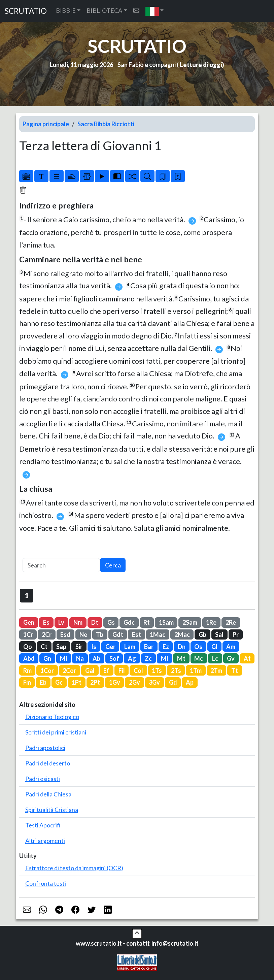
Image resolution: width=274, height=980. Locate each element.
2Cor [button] (69, 671)
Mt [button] (181, 658)
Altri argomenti (45, 841)
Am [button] (231, 647)
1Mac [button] (158, 634)
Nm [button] (78, 622)
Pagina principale (46, 124)
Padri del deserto (48, 763)
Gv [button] (231, 658)
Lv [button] (61, 622)
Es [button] (46, 622)
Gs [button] (111, 622)
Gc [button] (59, 682)
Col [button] (138, 671)
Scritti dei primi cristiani (56, 732)
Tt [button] (235, 671)
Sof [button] (114, 658)
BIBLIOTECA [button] (104, 10)
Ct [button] (44, 647)
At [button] (247, 658)
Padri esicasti (43, 779)
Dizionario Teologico (52, 717)
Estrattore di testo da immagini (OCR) (74, 868)
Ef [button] (106, 671)
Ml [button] (165, 658)
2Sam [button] (190, 622)
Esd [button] (65, 634)
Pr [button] (236, 634)
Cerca (113, 565)
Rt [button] (147, 622)
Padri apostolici (45, 748)
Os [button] (198, 647)
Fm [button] (27, 682)
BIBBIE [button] (66, 10)
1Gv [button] (115, 682)
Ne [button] (83, 634)
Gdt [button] (118, 634)
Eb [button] (43, 682)
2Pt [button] (95, 682)
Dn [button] (182, 647)
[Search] (61, 565)
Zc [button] (148, 658)
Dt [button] (95, 622)
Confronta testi (46, 883)
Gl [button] (214, 647)
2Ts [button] (176, 671)
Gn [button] (47, 658)
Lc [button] (215, 658)
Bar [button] (149, 647)
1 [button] (27, 595)
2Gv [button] (134, 682)
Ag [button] (132, 658)
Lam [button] (130, 647)
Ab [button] (96, 658)
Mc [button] (199, 658)
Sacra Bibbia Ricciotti (106, 124)
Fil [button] (122, 671)
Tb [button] (100, 634)
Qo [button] (28, 647)
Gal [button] (90, 671)
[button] (155, 11)
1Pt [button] (77, 682)
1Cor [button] (47, 671)
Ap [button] (190, 682)
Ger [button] (110, 647)
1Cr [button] (28, 634)
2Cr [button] (47, 634)
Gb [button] (202, 634)
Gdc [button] (129, 622)
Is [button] (94, 647)
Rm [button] (27, 671)
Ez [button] (166, 647)
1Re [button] (211, 622)
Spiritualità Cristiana (52, 810)
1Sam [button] (166, 622)
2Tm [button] (216, 671)
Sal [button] (219, 634)
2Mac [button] (182, 634)
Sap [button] (61, 647)
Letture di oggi (201, 65)
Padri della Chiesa (48, 794)
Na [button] (80, 658)
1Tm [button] (196, 671)
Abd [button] (29, 658)
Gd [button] (173, 682)
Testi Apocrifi (43, 825)
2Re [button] (231, 622)
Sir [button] (79, 647)
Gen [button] (29, 622)
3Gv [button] (154, 682)
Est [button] (136, 634)
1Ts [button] (157, 671)
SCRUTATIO (26, 11)
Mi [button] (63, 658)
